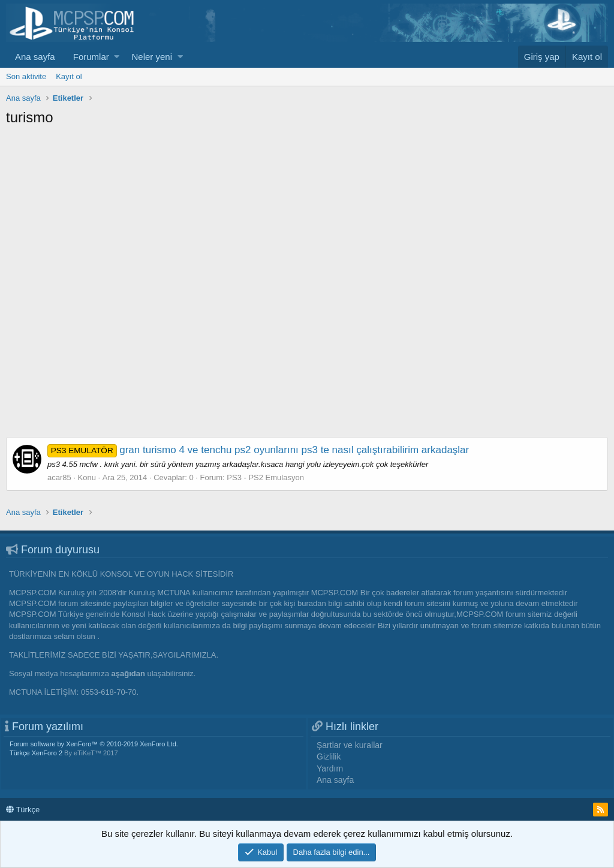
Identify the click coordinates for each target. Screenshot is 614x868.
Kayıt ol (69, 76)
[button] (117, 57)
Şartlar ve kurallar (350, 745)
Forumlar (91, 57)
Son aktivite (26, 76)
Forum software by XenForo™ (94, 744)
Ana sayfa (35, 57)
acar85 (59, 477)
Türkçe (23, 810)
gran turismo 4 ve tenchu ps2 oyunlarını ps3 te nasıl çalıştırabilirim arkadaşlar (258, 450)
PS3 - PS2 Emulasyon (265, 477)
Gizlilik (329, 757)
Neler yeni (152, 57)
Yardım (330, 768)
